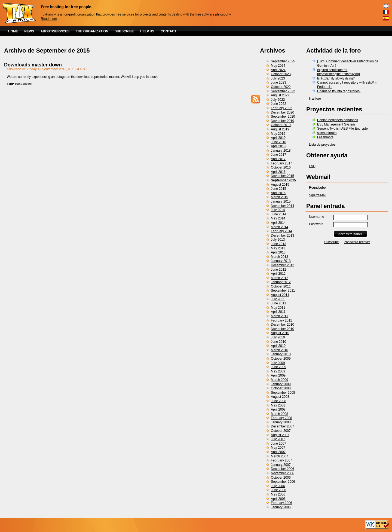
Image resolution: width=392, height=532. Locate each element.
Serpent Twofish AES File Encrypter (343, 129)
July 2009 (278, 363)
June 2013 (278, 244)
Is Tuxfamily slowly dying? (336, 78)
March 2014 (279, 227)
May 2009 (278, 371)
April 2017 (278, 159)
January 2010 (281, 354)
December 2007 (282, 426)
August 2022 (280, 95)
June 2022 (278, 104)
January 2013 (281, 261)
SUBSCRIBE (124, 31)
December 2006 (282, 469)
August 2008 (280, 397)
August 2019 (280, 129)
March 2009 (279, 380)
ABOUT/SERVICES (55, 31)
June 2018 (278, 142)
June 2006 (278, 490)
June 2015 (278, 189)
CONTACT (169, 31)
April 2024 (278, 70)
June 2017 (278, 155)
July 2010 (278, 337)
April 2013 (278, 252)
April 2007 (278, 452)
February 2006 (281, 503)
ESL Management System (336, 124)
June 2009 (278, 367)
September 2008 (283, 393)
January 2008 (281, 422)
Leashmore (325, 137)
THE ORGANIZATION (92, 31)
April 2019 (278, 138)
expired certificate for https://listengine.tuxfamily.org (339, 72)
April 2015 (278, 193)
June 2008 (278, 401)
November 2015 (282, 176)
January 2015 (281, 201)
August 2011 (280, 295)
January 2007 (281, 465)
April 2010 (278, 346)
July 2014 (278, 210)
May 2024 (278, 66)
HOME (13, 31)
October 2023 (281, 74)
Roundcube (317, 188)
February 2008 (281, 418)
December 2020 (282, 112)
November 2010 (282, 329)
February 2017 (281, 163)
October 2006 (281, 478)
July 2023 (278, 78)
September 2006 (283, 482)
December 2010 (282, 325)
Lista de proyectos (322, 145)
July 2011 (278, 299)
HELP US (147, 31)
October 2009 (281, 359)
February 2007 (281, 460)
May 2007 (278, 448)
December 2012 (282, 265)
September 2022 (283, 91)
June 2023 (278, 82)
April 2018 (278, 146)
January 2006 (281, 507)
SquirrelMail (318, 195)
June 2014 (278, 214)
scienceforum (327, 133)
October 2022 (281, 87)
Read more (49, 19)
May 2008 (278, 405)
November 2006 (282, 473)
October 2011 (281, 286)
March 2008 (279, 414)
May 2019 (278, 134)
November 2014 (282, 206)
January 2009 (281, 384)
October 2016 (281, 167)
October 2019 (281, 125)
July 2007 (278, 439)
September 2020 (283, 117)
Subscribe (331, 242)
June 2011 (278, 303)
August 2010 (280, 333)
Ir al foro (315, 99)
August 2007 (280, 435)
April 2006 (278, 499)
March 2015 (279, 197)
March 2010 (279, 350)
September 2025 (283, 61)
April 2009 (278, 375)
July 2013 (278, 240)
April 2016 (278, 172)
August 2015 (280, 185)
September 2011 (283, 291)
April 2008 (278, 409)
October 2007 (281, 431)
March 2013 (279, 257)
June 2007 (278, 444)
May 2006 (278, 494)
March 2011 (279, 316)
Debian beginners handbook (338, 120)
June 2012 (278, 270)
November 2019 (282, 121)
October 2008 (281, 388)
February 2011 (281, 320)
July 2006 (278, 486)
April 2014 (278, 223)
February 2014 (281, 231)
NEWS (29, 31)
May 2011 (278, 308)
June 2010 (278, 342)
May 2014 (278, 218)
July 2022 (278, 100)
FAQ (312, 166)
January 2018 (281, 151)
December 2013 (282, 236)
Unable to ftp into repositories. (339, 91)
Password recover (357, 242)
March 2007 (279, 456)
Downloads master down (33, 65)
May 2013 (278, 248)
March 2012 (279, 278)
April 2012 (278, 274)
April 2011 (278, 312)
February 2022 (281, 108)
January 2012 (281, 282)
